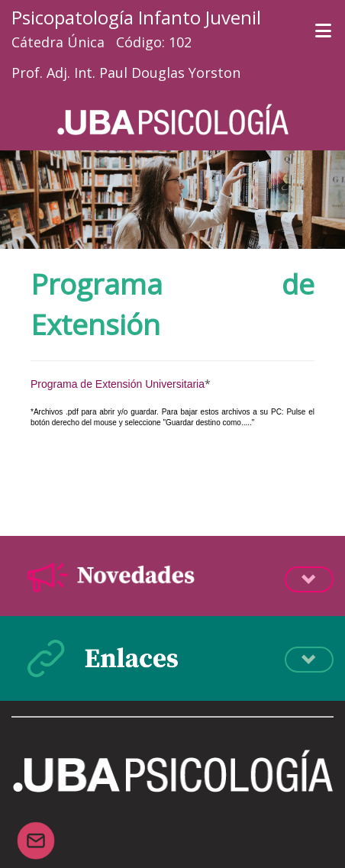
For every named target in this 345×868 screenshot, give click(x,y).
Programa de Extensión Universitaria (118, 384)
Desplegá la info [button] (309, 579)
